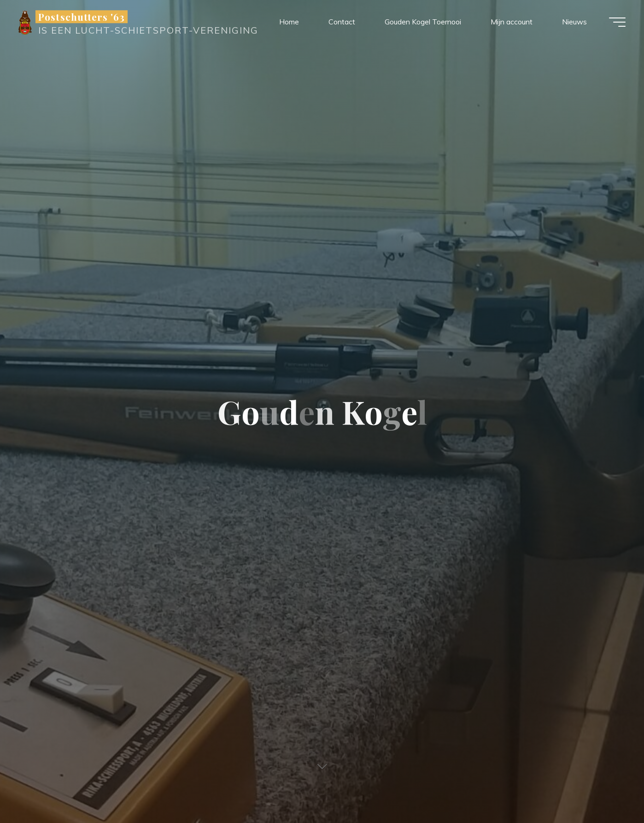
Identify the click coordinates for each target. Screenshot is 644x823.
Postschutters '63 (82, 17)
